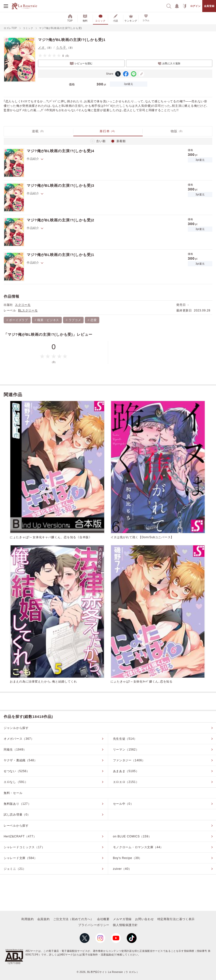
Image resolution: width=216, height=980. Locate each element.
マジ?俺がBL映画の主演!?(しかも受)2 (61, 220)
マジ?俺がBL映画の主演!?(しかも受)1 (61, 255)
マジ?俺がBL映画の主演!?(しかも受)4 (61, 151)
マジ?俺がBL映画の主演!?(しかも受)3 (61, 185)
